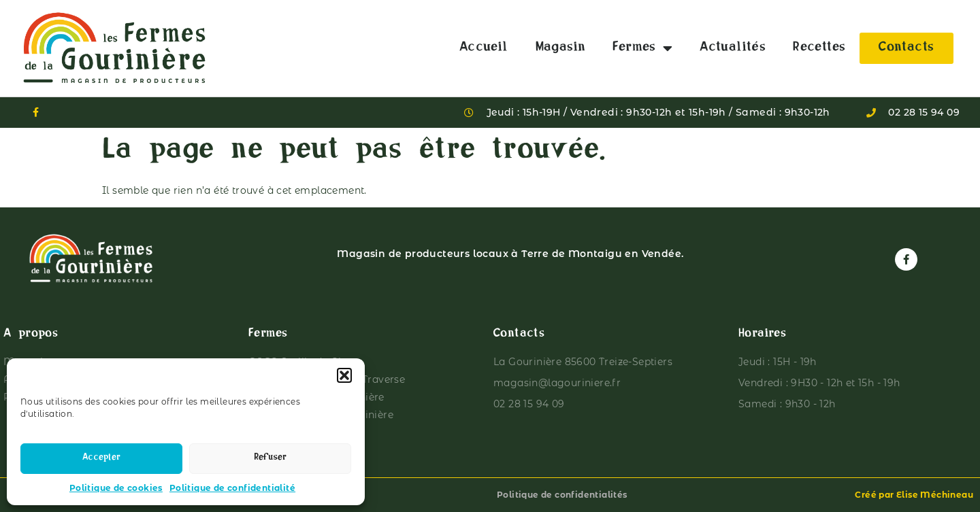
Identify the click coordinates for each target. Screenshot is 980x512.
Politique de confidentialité (232, 488)
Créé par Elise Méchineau (914, 495)
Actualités (733, 48)
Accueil (484, 48)
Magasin (561, 48)
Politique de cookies (116, 488)
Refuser (270, 459)
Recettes (819, 48)
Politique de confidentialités (562, 495)
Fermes (642, 48)
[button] (344, 375)
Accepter (101, 459)
